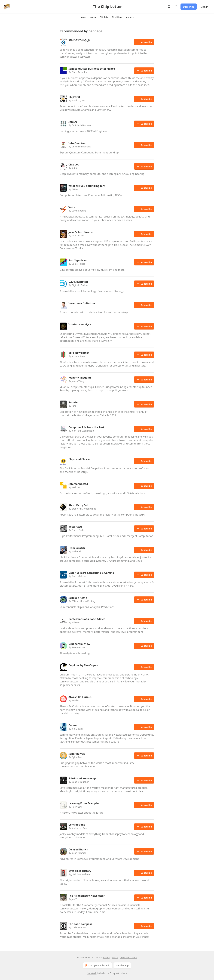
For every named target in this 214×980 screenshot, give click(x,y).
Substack (92, 973)
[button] (83, 17)
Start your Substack (97, 965)
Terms (115, 957)
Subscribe (189, 7)
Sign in (204, 7)
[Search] (169, 7)
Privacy (106, 957)
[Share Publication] (176, 7)
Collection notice (128, 957)
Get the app (122, 965)
